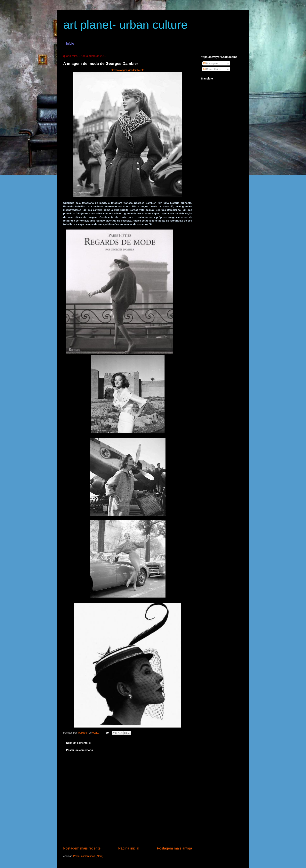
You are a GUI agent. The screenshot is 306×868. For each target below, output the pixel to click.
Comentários (212, 69)
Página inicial (129, 848)
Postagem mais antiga (174, 848)
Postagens (211, 63)
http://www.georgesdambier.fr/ (128, 70)
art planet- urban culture (125, 25)
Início (70, 44)
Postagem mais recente (82, 848)
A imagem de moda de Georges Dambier (101, 64)
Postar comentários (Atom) (88, 856)
